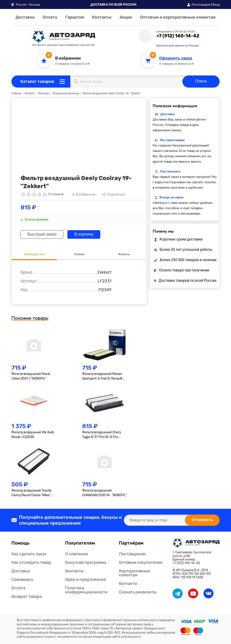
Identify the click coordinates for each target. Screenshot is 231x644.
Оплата (50, 17)
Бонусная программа (86, 562)
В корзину (84, 235)
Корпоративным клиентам (134, 573)
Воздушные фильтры (66, 93)
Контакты (102, 17)
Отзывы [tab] (79, 254)
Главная (16, 93)
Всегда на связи (171, 197)
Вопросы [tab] (124, 254)
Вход (216, 4)
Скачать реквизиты (138, 592)
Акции (126, 17)
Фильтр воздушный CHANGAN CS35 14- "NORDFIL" (104, 493)
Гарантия (75, 17)
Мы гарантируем (172, 140)
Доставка (25, 17)
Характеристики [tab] (34, 254)
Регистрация (201, 4)
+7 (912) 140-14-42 (178, 36)
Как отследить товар (31, 562)
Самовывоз (22, 580)
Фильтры (44, 93)
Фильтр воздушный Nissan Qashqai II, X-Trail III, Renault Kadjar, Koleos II (102, 376)
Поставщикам (132, 554)
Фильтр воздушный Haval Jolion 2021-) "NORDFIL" (31, 376)
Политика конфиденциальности (86, 590)
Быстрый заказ (42, 235)
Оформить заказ (176, 58)
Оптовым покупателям (141, 562)
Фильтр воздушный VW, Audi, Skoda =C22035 (33, 435)
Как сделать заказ (29, 554)
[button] (26, 4)
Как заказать (170, 171)
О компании (77, 554)
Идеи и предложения (86, 580)
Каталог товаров (37, 82)
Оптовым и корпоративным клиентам (178, 17)
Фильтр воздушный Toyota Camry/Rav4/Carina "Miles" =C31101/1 (31, 493)
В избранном (68, 58)
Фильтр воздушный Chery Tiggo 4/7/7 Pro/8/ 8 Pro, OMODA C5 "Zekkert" (102, 435)
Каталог (30, 93)
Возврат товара (27, 597)
